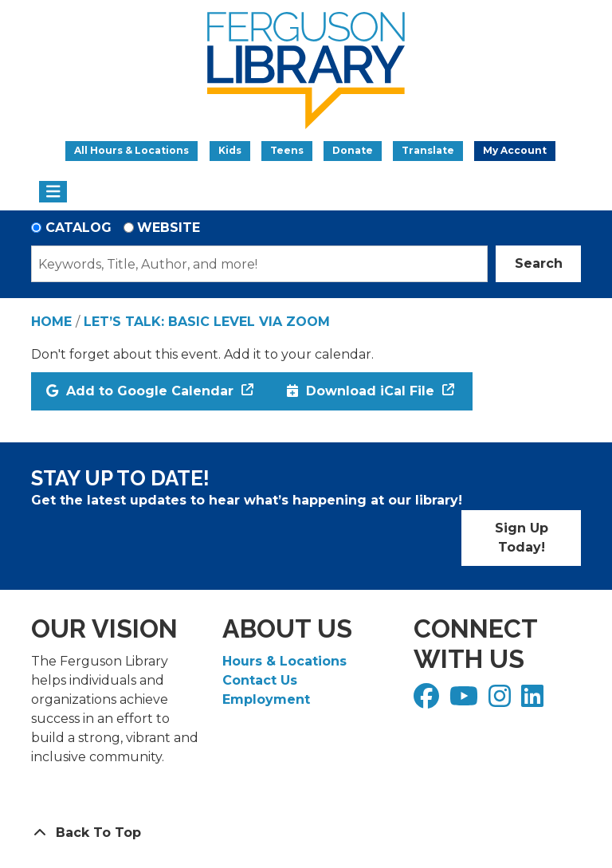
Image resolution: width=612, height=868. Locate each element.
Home (51, 322)
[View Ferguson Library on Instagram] (502, 701)
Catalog (78, 228)
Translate (428, 150)
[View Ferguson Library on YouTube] (466, 701)
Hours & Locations (284, 661)
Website (169, 228)
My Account (515, 150)
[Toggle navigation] (53, 192)
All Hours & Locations (131, 150)
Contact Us (260, 680)
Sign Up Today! (522, 538)
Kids (230, 150)
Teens (287, 150)
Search (539, 263)
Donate (353, 150)
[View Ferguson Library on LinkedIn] (534, 701)
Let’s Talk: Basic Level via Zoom (207, 322)
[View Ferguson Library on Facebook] (428, 701)
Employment (266, 699)
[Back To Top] (306, 833)
